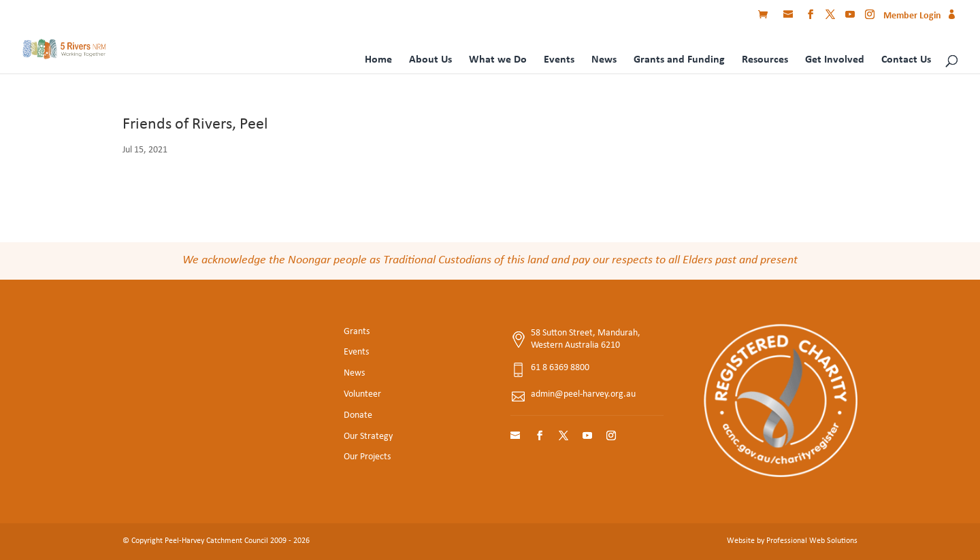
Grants (357, 332)
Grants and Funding (679, 60)
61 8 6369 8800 (560, 368)
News (604, 60)
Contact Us (906, 60)
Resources (765, 60)
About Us (430, 60)
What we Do (498, 60)
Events (559, 60)
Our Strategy (368, 437)
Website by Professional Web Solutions (792, 541)
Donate (358, 415)
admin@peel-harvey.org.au (583, 394)
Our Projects (367, 457)
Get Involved (835, 60)
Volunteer (362, 394)
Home (378, 60)
